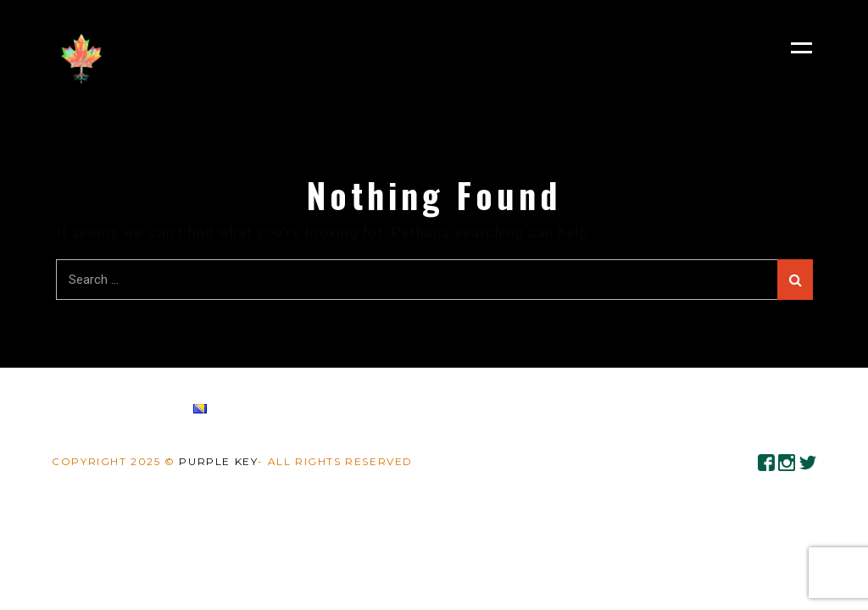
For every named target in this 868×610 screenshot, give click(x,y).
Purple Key (218, 461)
